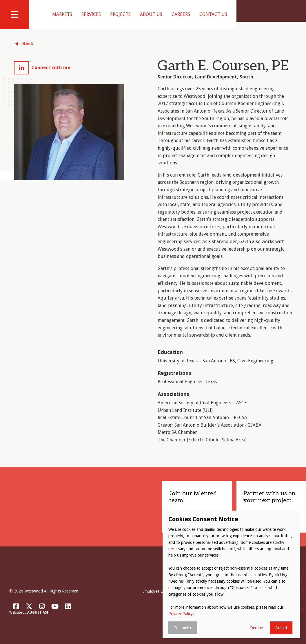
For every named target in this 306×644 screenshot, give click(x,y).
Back (28, 51)
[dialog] (231, 574)
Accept (281, 628)
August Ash (38, 620)
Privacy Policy (181, 614)
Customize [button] (183, 628)
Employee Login (156, 599)
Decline (256, 628)
